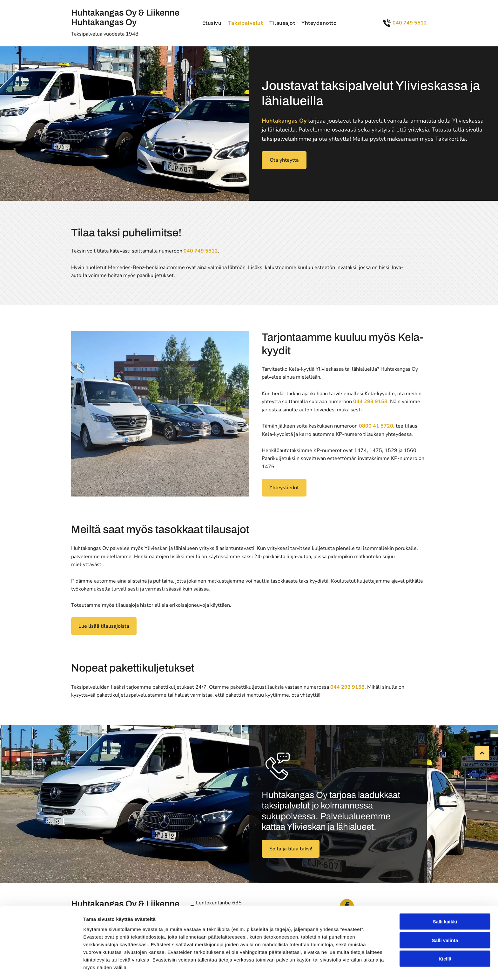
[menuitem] (212, 23)
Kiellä (445, 939)
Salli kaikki (445, 901)
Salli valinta (445, 920)
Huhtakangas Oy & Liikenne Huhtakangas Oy (125, 17)
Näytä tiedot (340, 967)
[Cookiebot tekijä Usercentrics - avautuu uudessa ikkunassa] (41, 968)
